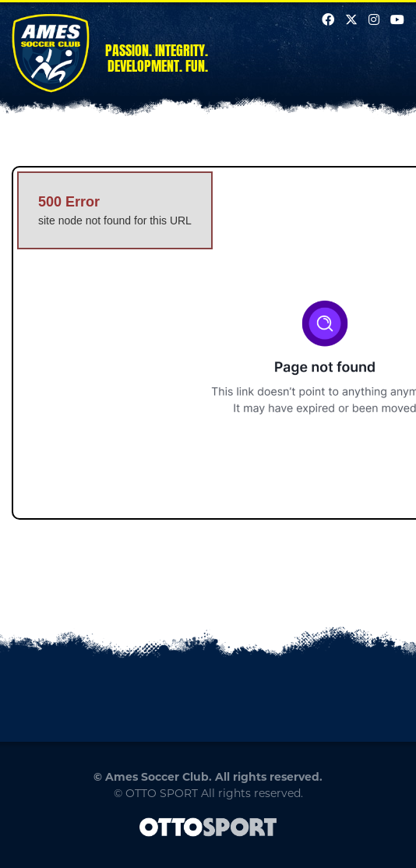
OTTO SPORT (162, 793)
